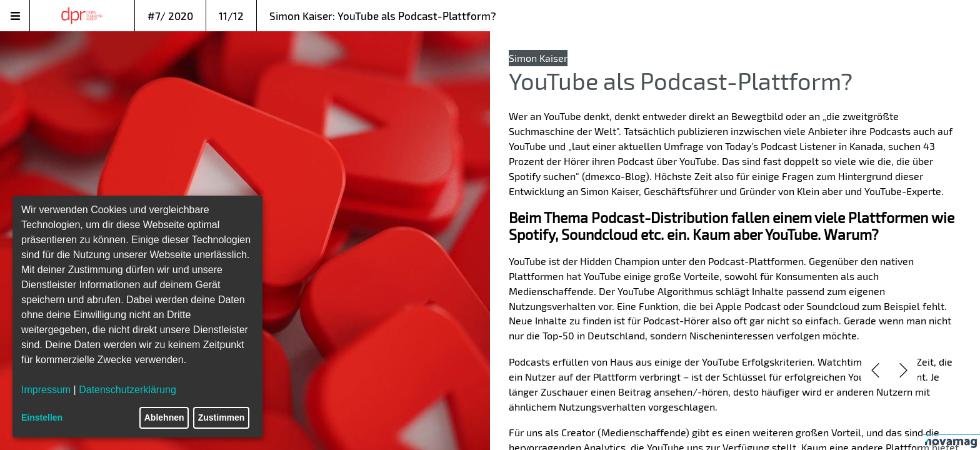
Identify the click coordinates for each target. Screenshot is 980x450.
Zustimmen (222, 417)
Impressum (46, 390)
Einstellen (42, 417)
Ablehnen (164, 417)
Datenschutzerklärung (127, 390)
